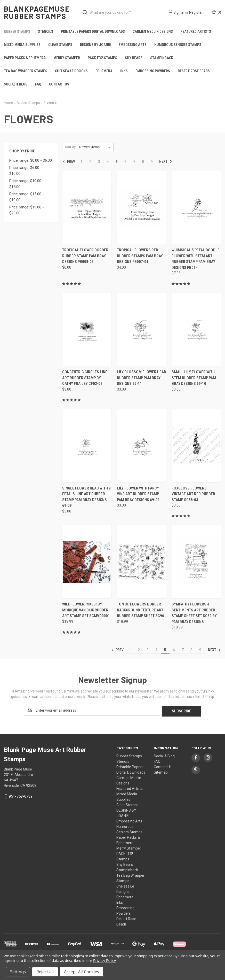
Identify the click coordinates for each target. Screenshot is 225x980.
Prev (69, 161)
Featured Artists (196, 32)
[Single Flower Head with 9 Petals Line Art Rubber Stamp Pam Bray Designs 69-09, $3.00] (87, 446)
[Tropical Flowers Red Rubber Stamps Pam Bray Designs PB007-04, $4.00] (142, 208)
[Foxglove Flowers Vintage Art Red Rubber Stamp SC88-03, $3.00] (196, 446)
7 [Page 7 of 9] (134, 162)
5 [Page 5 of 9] (117, 162)
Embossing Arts (133, 45)
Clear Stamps (60, 45)
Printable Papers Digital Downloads (93, 32)
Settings (18, 972)
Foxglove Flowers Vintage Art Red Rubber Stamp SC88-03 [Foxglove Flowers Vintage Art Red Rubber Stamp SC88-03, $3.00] (193, 494)
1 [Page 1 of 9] (82, 162)
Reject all (45, 972)
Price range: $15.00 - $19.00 (27, 197)
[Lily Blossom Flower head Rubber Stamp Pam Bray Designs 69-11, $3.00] (142, 329)
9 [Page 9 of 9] (152, 162)
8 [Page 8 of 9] (143, 162)
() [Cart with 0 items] (216, 12)
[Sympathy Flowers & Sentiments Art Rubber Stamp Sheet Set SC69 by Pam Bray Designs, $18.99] (196, 562)
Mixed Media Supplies (22, 45)
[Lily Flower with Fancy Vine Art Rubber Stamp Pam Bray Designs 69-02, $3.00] (142, 446)
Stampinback (162, 58)
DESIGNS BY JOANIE (95, 45)
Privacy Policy (104, 960)
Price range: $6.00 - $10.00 (26, 171)
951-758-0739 (21, 796)
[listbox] (96, 147)
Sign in (179, 12)
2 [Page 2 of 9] (90, 162)
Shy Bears (134, 58)
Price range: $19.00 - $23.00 (27, 210)
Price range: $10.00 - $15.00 (27, 184)
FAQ (38, 84)
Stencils (46, 32)
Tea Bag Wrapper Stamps (26, 71)
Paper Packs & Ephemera (25, 58)
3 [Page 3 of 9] (99, 162)
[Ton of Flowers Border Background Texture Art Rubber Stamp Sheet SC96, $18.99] (142, 562)
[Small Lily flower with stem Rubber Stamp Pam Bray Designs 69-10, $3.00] (196, 329)
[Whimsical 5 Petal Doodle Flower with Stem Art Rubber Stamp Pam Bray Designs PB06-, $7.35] (196, 208)
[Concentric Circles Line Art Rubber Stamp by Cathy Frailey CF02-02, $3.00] (87, 329)
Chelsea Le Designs (71, 71)
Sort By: (71, 147)
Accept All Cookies (82, 972)
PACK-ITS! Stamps (102, 58)
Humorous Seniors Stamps (178, 45)
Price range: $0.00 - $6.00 (31, 160)
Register (196, 12)
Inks (124, 71)
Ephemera (104, 71)
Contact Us (59, 84)
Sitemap (161, 772)
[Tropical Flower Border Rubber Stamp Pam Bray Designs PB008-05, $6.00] (87, 208)
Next (166, 161)
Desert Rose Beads (194, 71)
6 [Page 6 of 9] (125, 162)
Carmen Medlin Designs (153, 32)
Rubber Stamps (17, 32)
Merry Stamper (67, 58)
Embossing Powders (153, 71)
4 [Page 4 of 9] (108, 162)
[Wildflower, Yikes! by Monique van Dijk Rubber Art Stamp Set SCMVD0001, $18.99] (87, 562)
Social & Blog (16, 84)
